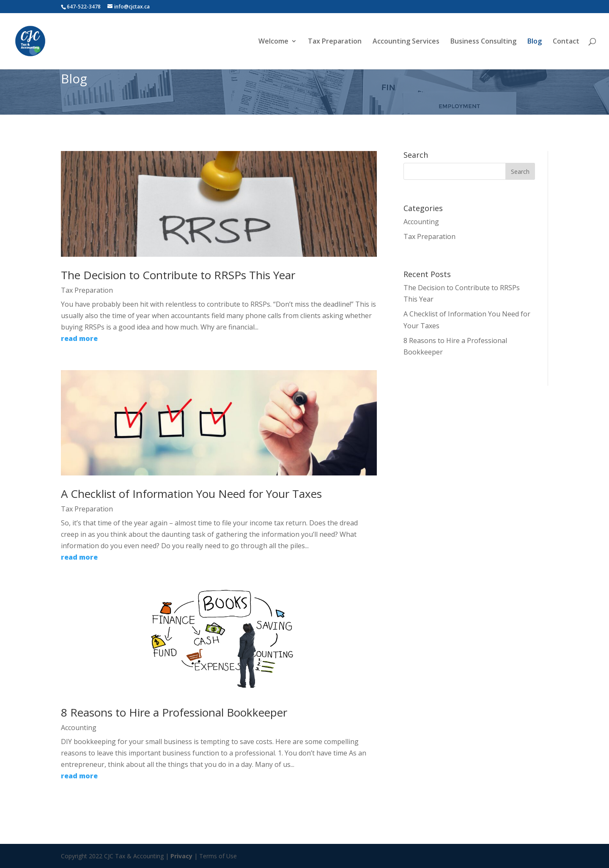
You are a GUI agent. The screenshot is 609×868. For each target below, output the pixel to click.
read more (79, 338)
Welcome (273, 42)
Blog (535, 42)
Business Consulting (483, 42)
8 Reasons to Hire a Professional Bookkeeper (174, 712)
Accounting (79, 728)
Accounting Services (406, 42)
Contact (566, 42)
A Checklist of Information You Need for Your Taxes (191, 494)
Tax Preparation (335, 42)
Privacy (181, 856)
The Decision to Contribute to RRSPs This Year (178, 275)
